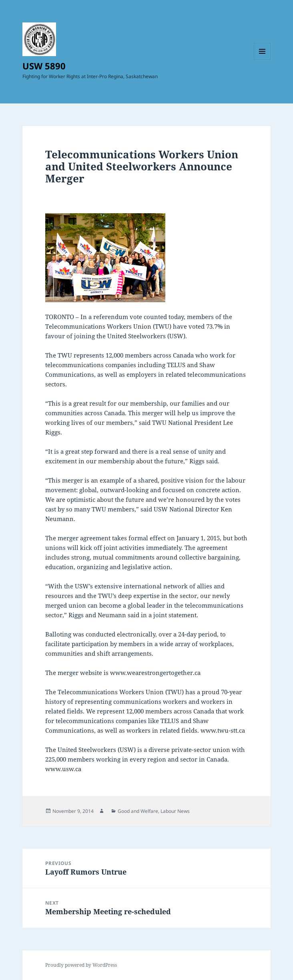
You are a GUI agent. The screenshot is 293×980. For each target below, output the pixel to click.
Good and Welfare (138, 811)
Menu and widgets (262, 60)
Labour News (175, 811)
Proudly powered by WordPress (81, 965)
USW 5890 (44, 66)
